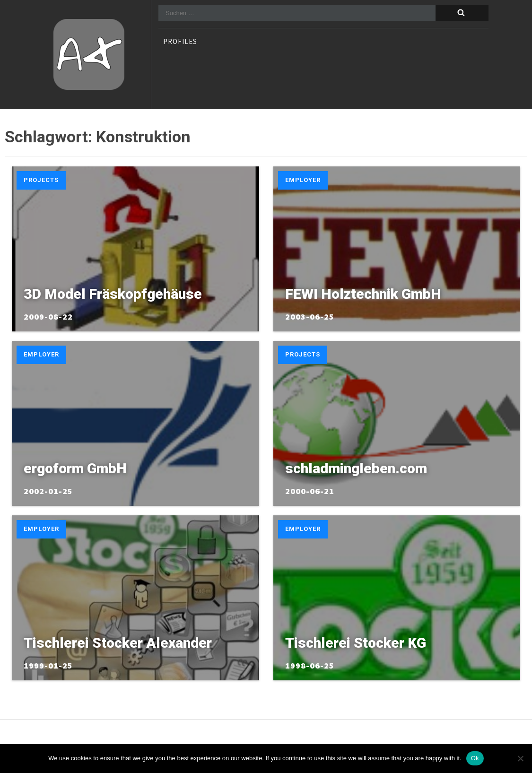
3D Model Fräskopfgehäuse (113, 294)
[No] (520, 758)
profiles (180, 42)
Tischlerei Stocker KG (356, 643)
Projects (41, 180)
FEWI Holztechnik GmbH (363, 294)
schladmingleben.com (356, 468)
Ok (475, 758)
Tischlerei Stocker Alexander (118, 643)
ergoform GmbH (75, 468)
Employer (303, 180)
